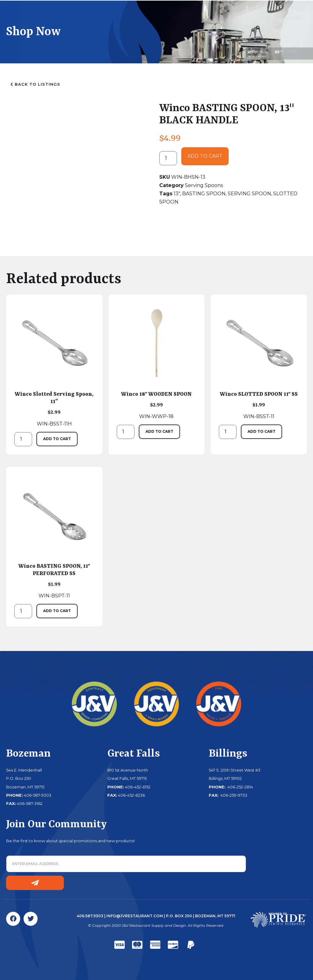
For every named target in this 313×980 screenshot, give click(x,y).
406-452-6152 (138, 787)
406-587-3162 (30, 803)
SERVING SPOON (249, 194)
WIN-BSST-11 (259, 361)
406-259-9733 (233, 795)
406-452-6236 (131, 795)
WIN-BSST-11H (54, 365)
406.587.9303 (90, 916)
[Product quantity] (168, 158)
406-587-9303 (38, 795)
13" (177, 194)
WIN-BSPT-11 (54, 537)
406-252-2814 (240, 787)
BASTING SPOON (204, 194)
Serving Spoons (204, 185)
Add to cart (205, 156)
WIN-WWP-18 (157, 361)
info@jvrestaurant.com (135, 916)
